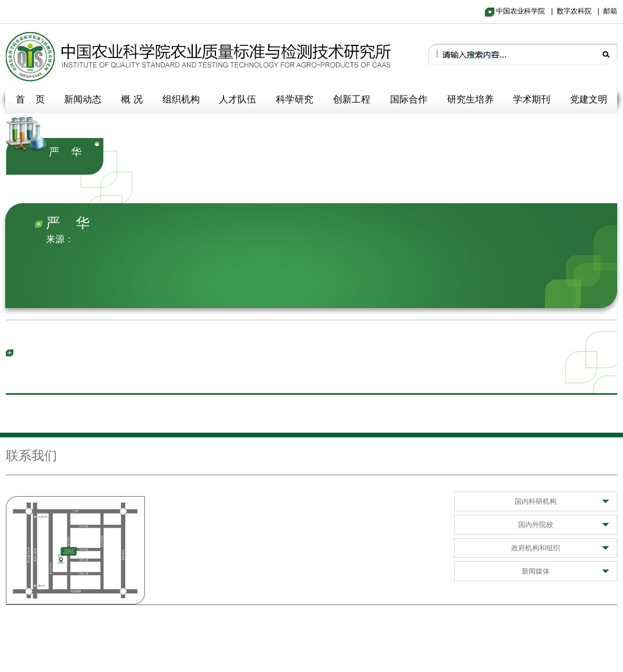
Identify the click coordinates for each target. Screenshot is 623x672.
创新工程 (352, 99)
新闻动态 (83, 99)
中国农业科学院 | (526, 11)
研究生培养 (470, 99)
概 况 (132, 99)
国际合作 (409, 99)
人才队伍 (238, 99)
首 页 (30, 99)
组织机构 (181, 99)
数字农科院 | (580, 11)
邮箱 (610, 11)
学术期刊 (532, 99)
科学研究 (295, 99)
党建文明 (589, 99)
